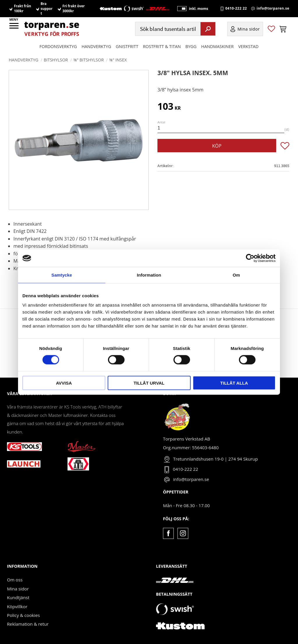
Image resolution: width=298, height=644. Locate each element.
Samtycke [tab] (62, 275)
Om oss (15, 580)
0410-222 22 (236, 9)
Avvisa (64, 383)
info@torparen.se (273, 9)
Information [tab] (149, 275)
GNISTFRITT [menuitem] (127, 47)
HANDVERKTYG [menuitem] (96, 47)
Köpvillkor (17, 606)
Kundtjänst (18, 597)
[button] (14, 28)
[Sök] (208, 29)
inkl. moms (197, 9)
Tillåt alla (234, 383)
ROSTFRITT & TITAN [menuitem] (162, 47)
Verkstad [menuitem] (249, 47)
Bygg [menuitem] (191, 47)
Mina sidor (18, 589)
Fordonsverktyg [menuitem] (58, 47)
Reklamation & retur (28, 624)
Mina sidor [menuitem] (249, 30)
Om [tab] (236, 275)
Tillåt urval (149, 383)
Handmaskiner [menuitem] (217, 47)
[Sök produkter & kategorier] (167, 30)
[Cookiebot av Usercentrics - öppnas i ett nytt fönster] (250, 258)
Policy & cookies (23, 615)
